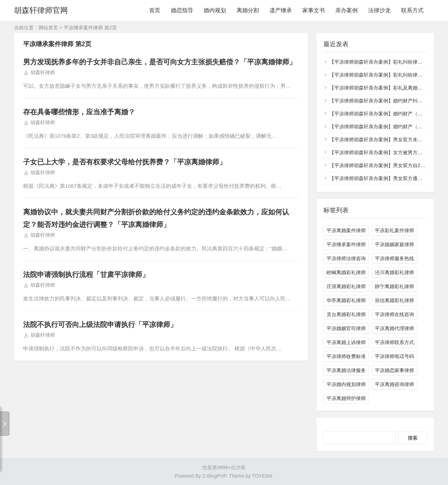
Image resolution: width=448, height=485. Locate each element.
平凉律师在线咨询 (394, 314)
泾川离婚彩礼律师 (394, 272)
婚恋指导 (182, 10)
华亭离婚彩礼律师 (346, 300)
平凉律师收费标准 (346, 356)
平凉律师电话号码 (394, 356)
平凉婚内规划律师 (346, 384)
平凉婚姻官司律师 (346, 328)
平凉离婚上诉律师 (346, 342)
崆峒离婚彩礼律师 (346, 272)
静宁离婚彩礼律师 (394, 286)
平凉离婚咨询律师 (394, 384)
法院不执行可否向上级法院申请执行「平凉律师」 (100, 324)
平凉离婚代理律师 (394, 328)
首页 (155, 10)
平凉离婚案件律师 (346, 230)
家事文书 (314, 10)
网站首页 (48, 28)
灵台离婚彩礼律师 (346, 314)
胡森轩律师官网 (41, 10)
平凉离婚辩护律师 (346, 398)
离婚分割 (248, 10)
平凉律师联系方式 (394, 342)
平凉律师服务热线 (394, 258)
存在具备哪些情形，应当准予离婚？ (79, 112)
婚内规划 (215, 10)
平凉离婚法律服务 (346, 370)
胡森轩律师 (43, 72)
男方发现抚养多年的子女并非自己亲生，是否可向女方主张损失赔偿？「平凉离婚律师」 (160, 62)
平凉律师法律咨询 (346, 258)
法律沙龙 (379, 10)
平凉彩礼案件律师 (394, 230)
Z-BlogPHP (214, 476)
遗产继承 (281, 10)
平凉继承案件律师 (346, 244)
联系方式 (412, 10)
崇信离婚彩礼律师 (394, 300)
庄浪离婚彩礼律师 (346, 286)
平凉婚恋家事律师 (394, 370)
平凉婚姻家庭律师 (394, 244)
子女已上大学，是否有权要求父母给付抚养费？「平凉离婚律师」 (125, 162)
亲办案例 (346, 10)
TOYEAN (262, 476)
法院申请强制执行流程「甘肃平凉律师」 (86, 274)
